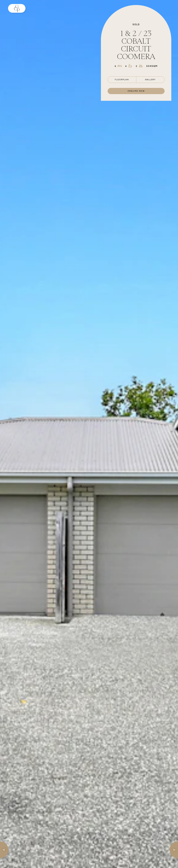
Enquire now (136, 91)
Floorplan (122, 80)
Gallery (150, 80)
